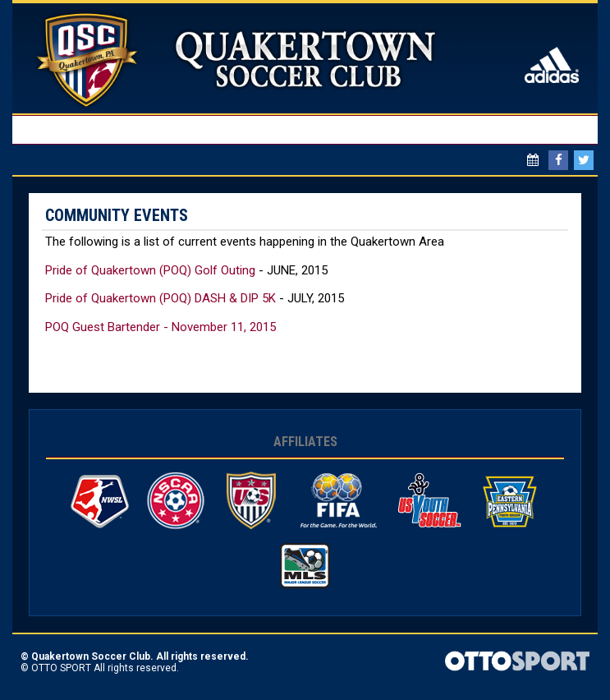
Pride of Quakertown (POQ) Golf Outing (150, 270)
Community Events (117, 215)
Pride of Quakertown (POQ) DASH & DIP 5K (161, 298)
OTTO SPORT (61, 668)
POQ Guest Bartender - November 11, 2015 (161, 327)
